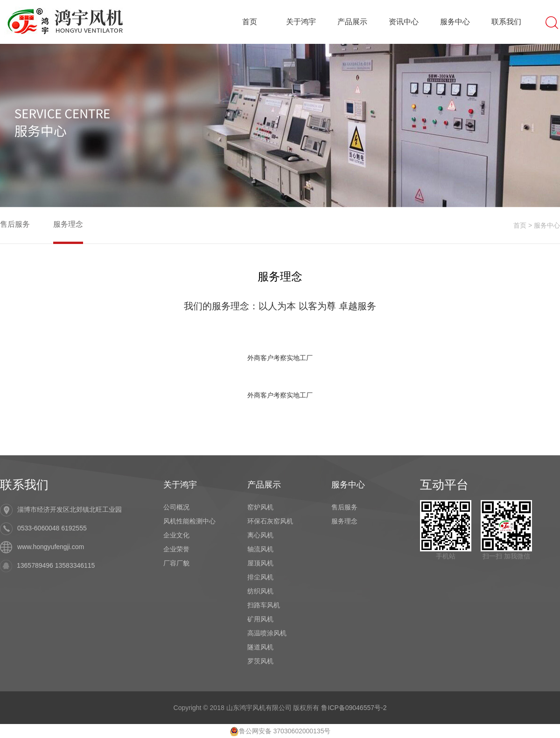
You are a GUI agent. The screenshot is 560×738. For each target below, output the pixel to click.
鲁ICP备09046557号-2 (354, 708)
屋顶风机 (260, 563)
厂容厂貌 (176, 563)
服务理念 (68, 224)
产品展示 (352, 22)
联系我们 (506, 22)
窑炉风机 (260, 507)
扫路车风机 (264, 605)
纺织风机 (260, 591)
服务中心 (455, 22)
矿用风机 (260, 619)
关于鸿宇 (301, 22)
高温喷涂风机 (267, 633)
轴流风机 (260, 549)
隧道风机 (260, 647)
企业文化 (176, 535)
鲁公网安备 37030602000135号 (280, 731)
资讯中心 (404, 22)
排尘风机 (260, 577)
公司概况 (176, 507)
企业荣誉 (176, 549)
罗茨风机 (260, 661)
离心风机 (260, 535)
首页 (250, 22)
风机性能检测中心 (189, 521)
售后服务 (15, 224)
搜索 (552, 22)
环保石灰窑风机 (270, 521)
